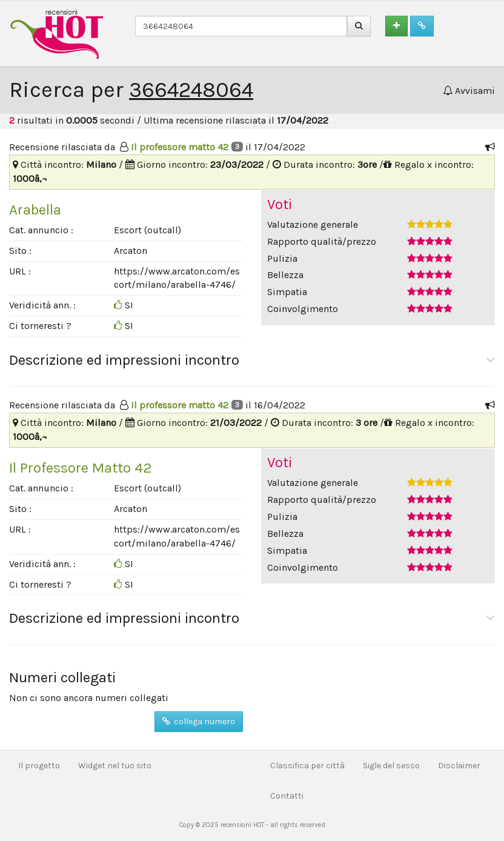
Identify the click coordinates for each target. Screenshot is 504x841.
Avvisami (469, 91)
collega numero (199, 721)
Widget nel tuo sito (115, 766)
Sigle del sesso (391, 766)
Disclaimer (459, 766)
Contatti (287, 796)
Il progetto (39, 766)
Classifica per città (307, 766)
